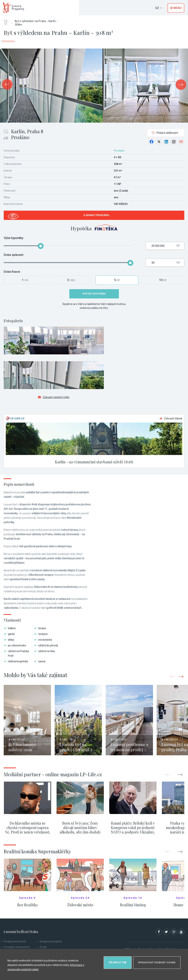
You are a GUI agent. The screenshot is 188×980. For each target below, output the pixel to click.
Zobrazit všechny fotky (54, 397)
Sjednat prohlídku (96, 215)
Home (7, 21)
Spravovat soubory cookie (157, 963)
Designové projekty (51, 941)
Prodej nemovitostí (15, 941)
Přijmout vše (118, 963)
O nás (43, 947)
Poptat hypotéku (94, 294)
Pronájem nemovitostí (17, 947)
